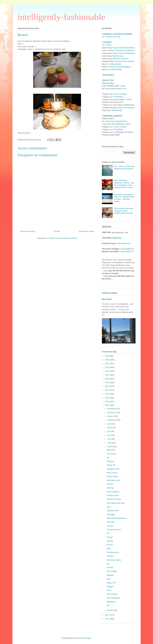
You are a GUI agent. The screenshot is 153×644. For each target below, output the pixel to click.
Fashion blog (112, 476)
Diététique (111, 602)
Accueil (57, 231)
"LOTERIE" (107, 42)
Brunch (110, 545)
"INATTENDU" (108, 75)
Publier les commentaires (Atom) (63, 238)
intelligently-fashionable (61, 17)
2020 (107, 379)
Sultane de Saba (114, 499)
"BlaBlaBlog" (129, 105)
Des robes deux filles (116, 503)
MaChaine (117, 238)
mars (110, 443)
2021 (107, 375)
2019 (107, 382)
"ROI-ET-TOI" (108, 80)
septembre (112, 420)
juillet (110, 428)
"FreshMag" (118, 97)
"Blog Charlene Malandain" (124, 48)
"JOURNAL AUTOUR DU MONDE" (117, 34)
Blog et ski (111, 583)
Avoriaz (110, 526)
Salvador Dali (112, 511)
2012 (107, 615)
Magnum (110, 461)
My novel (107, 299)
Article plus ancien (87, 231)
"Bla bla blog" (118, 56)
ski (108, 458)
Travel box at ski (114, 530)
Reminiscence (113, 552)
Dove (109, 590)
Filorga (110, 537)
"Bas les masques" (127, 108)
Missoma (111, 522)
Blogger (88, 638)
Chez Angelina (113, 492)
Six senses (111, 454)
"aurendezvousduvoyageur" (120, 67)
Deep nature (112, 473)
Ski (108, 533)
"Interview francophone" (124, 50)
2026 (107, 356)
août (109, 424)
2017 (107, 390)
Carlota (110, 567)
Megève (110, 575)
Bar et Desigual (113, 598)
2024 (107, 363)
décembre (112, 409)
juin (109, 431)
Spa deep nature (114, 560)
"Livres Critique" (120, 94)
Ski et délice (112, 571)
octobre (111, 416)
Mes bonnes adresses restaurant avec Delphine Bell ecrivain (124, 211)
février (110, 447)
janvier (110, 610)
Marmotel (111, 450)
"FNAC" (109, 45)
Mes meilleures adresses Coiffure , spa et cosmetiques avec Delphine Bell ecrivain (124, 184)
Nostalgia (111, 514)
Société (110, 556)
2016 (107, 394)
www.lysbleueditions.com (116, 89)
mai (109, 435)
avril (109, 439)
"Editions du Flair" (113, 37)
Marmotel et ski (113, 480)
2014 (107, 402)
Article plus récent (27, 231)
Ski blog (110, 488)
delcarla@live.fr (124, 243)
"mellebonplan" (115, 64)
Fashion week (113, 495)
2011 (107, 619)
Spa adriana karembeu (117, 518)
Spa (108, 507)
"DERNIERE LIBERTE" (112, 116)
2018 (107, 386)
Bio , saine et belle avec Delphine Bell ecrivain (124, 167)
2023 (107, 367)
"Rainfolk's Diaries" (120, 59)
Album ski (111, 465)
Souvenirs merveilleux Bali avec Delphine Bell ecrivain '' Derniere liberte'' (124, 198)
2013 (107, 405)
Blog (109, 549)
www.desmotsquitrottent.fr (117, 121)
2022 (107, 371)
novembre (112, 412)
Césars (110, 484)
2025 (107, 360)
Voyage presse (113, 469)
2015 (107, 398)
